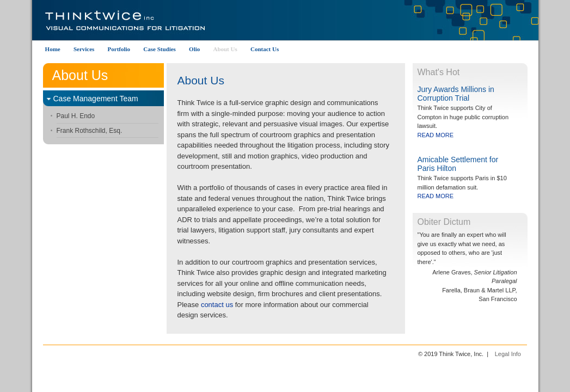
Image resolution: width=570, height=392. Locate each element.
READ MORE (436, 135)
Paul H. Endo (76, 116)
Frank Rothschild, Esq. (90, 131)
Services (84, 49)
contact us (217, 305)
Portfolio (119, 49)
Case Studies (160, 49)
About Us (225, 49)
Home (53, 49)
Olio (194, 49)
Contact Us (265, 49)
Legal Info (508, 354)
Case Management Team (96, 99)
